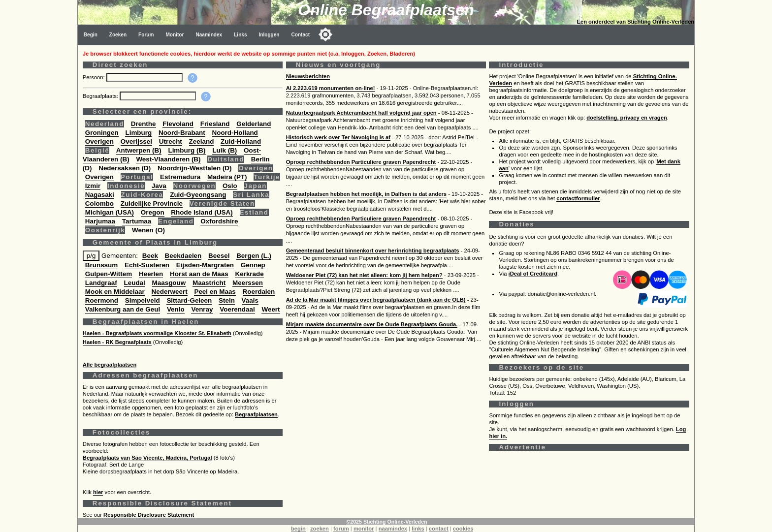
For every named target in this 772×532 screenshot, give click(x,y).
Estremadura (180, 177)
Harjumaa (100, 221)
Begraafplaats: (101, 96)
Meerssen (248, 283)
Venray (202, 309)
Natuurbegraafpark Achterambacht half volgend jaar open (361, 113)
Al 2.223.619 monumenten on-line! (331, 88)
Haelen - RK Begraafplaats (117, 342)
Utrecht (171, 141)
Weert (271, 309)
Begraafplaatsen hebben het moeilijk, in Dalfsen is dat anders (366, 194)
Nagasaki (100, 195)
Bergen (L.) (254, 256)
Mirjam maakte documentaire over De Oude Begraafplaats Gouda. (372, 324)
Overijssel (136, 141)
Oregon (153, 212)
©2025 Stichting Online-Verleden (386, 522)
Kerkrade (249, 274)
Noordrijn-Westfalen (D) (195, 168)
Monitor (175, 35)
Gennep (253, 265)
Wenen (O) (148, 230)
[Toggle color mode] (325, 34)
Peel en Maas (215, 292)
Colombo (99, 203)
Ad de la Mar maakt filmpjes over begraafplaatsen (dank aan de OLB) (376, 300)
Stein (227, 300)
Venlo (176, 309)
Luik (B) (225, 150)
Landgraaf (101, 283)
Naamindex (209, 35)
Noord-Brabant (182, 133)
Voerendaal (237, 309)
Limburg (138, 133)
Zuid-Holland (241, 141)
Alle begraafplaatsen (110, 365)
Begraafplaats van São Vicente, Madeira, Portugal (147, 458)
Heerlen (151, 274)
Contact (301, 35)
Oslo (230, 186)
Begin (91, 35)
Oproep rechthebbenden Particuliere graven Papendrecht (361, 162)
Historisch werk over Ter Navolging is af (338, 137)
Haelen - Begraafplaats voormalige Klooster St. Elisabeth (157, 333)
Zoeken (118, 35)
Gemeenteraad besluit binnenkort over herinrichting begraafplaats (373, 250)
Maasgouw (169, 283)
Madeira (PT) (227, 177)
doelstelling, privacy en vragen (627, 118)
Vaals (250, 300)
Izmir (93, 186)
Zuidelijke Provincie (152, 203)
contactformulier (578, 198)
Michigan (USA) (110, 212)
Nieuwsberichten (308, 76)
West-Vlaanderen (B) (168, 159)
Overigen (99, 141)
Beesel (219, 256)
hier (98, 492)
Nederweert (170, 292)
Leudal (135, 283)
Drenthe (144, 124)
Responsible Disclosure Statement (149, 515)
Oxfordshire (219, 221)
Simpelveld (143, 300)
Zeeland (202, 141)
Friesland (215, 124)
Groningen (102, 133)
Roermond (102, 300)
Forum (146, 35)
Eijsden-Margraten (205, 265)
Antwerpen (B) (139, 150)
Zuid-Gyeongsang (198, 195)
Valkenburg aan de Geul (123, 309)
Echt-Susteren (147, 265)
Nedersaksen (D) (125, 168)
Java (159, 186)
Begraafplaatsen (256, 414)
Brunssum (101, 265)
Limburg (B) (187, 150)
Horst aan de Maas (199, 274)
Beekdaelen (183, 256)
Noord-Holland (235, 133)
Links (240, 35)
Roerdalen (259, 292)
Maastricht (209, 283)
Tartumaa (137, 221)
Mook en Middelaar (115, 292)
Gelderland (254, 124)
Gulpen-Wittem (109, 274)
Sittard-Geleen (189, 300)
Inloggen (269, 35)
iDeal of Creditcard (533, 274)
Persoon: (95, 77)
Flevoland (178, 124)
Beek (150, 256)
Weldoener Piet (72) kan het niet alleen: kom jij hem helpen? (364, 275)
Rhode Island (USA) (202, 212)
